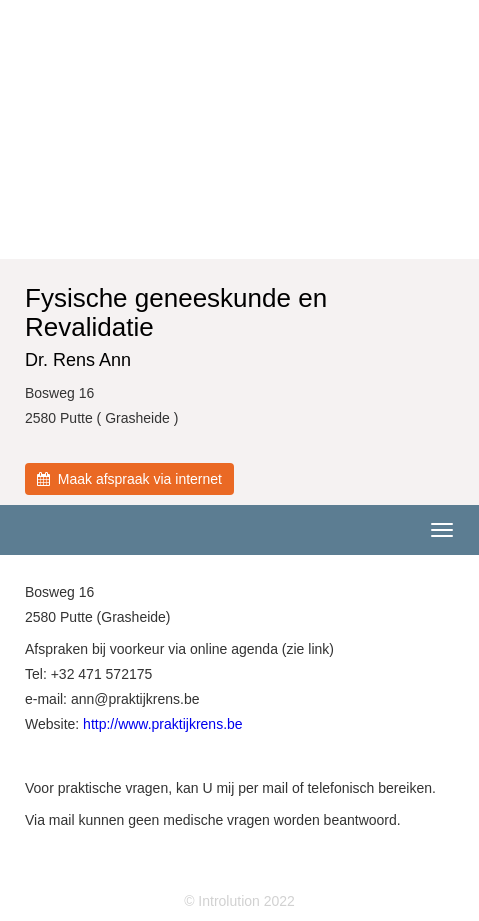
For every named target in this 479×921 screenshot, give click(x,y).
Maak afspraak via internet (129, 479)
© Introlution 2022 (239, 901)
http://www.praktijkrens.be (163, 724)
